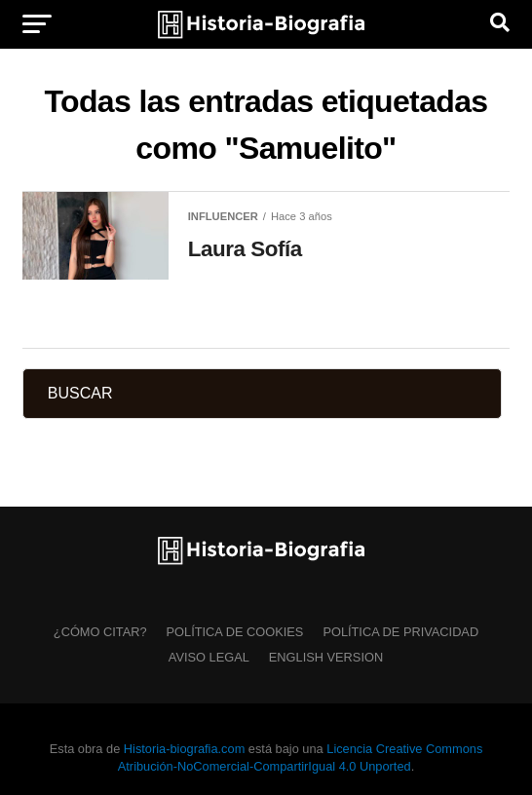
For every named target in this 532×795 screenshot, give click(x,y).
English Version (326, 657)
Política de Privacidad (400, 632)
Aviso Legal (209, 657)
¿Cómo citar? (100, 632)
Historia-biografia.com (184, 749)
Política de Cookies (235, 632)
